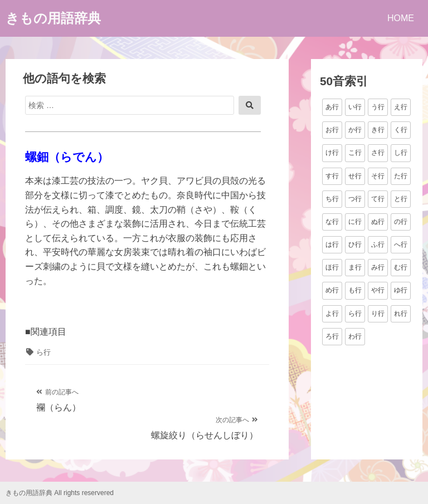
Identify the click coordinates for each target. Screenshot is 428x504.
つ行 (355, 199)
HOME (401, 18)
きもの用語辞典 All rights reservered (60, 493)
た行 (401, 176)
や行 (378, 290)
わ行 (355, 336)
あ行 (332, 107)
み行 (378, 267)
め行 (332, 290)
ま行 (355, 267)
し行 (401, 153)
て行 (378, 199)
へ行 (401, 244)
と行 (401, 199)
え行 (401, 107)
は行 (332, 244)
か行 (355, 130)
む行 (401, 267)
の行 (401, 222)
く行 (401, 130)
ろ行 (332, 336)
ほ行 (332, 267)
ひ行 (355, 244)
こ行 (355, 153)
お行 (332, 130)
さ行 (378, 153)
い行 (355, 107)
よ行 (332, 314)
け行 (332, 153)
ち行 (332, 199)
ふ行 (378, 244)
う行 (378, 107)
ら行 (43, 352)
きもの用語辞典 (53, 18)
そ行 (378, 176)
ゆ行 (401, 290)
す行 (332, 176)
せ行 (355, 176)
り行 (378, 314)
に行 (355, 222)
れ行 (401, 314)
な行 (332, 222)
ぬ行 (378, 222)
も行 (355, 290)
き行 (378, 130)
